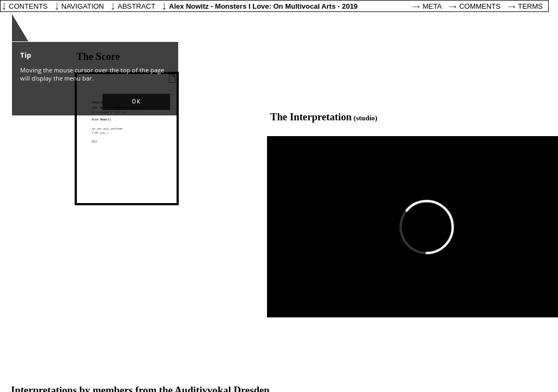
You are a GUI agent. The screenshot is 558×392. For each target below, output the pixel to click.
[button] (136, 102)
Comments (480, 6)
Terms (531, 6)
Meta (432, 6)
